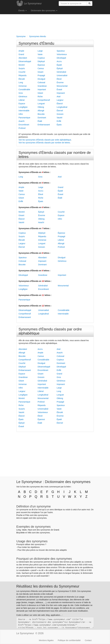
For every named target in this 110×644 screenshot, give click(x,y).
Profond (22, 128)
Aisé (59, 97)
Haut (30, 530)
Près (27, 515)
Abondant (23, 58)
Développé (61, 58)
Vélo (29, 533)
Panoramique (24, 118)
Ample (21, 51)
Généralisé (62, 72)
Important (42, 89)
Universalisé (62, 75)
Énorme (60, 82)
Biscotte (41, 114)
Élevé (59, 79)
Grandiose (42, 86)
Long (21, 82)
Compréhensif (44, 100)
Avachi (22, 121)
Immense (23, 86)
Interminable (24, 111)
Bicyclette (21, 533)
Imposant (61, 93)
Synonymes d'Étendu (36, 43)
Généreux (23, 97)
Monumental (62, 86)
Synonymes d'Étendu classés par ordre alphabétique (50, 331)
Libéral (22, 100)
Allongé (41, 111)
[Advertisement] (55, 24)
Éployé (60, 68)
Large (40, 51)
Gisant (40, 72)
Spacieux (61, 51)
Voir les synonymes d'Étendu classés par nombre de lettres (44, 143)
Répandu (23, 75)
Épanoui (41, 65)
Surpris (22, 68)
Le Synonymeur (33, 4)
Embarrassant (44, 125)
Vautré (60, 118)
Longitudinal (62, 107)
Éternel (60, 111)
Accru (59, 61)
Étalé (40, 121)
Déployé (41, 61)
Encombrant (24, 125)
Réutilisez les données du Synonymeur (48, 586)
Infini (21, 114)
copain (25, 518)
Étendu (23, 11)
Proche (19, 515)
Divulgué (41, 79)
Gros (21, 93)
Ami (18, 518)
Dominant (42, 118)
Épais (59, 125)
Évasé (59, 89)
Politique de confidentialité (69, 640)
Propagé (41, 75)
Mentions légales (46, 640)
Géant (40, 93)
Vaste (40, 54)
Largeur (60, 100)
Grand (21, 54)
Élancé (60, 104)
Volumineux (62, 54)
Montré (22, 65)
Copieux (41, 58)
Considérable (24, 89)
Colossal (41, 82)
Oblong (41, 107)
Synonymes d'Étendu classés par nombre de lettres (55, 155)
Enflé (59, 121)
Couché (22, 72)
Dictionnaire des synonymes (44, 11)
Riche (40, 97)
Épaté (59, 65)
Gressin (60, 114)
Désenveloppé (25, 61)
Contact (88, 640)
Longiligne (23, 107)
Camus (41, 68)
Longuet (41, 104)
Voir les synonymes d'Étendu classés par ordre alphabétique (45, 140)
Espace (22, 104)
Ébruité (22, 79)
